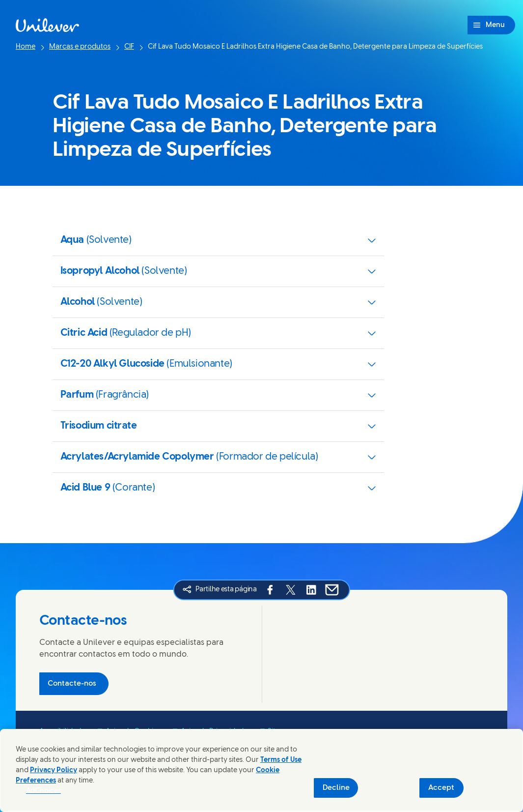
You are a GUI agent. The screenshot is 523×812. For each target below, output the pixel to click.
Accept (441, 788)
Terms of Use (281, 760)
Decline (336, 788)
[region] (261, 770)
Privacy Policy (54, 770)
